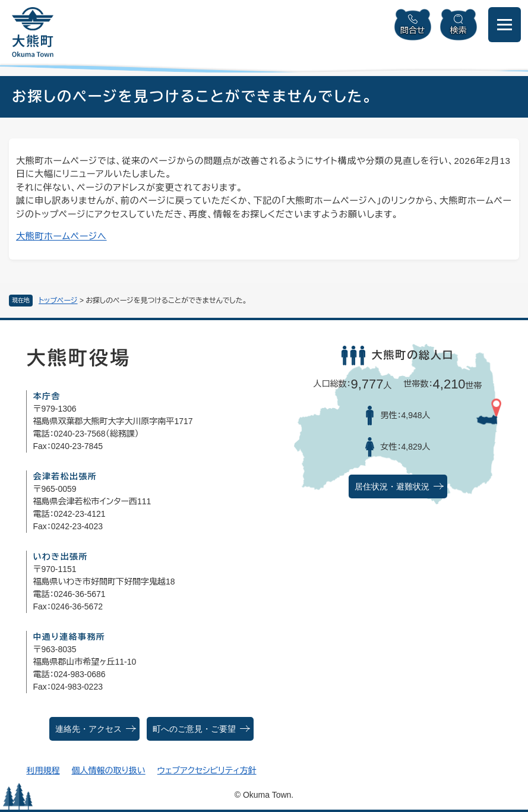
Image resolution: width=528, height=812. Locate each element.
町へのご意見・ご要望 (194, 729)
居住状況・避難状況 (392, 487)
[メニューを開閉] (505, 25)
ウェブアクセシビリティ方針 (207, 770)
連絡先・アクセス (88, 729)
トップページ (58, 301)
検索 (459, 30)
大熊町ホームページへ (61, 236)
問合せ (413, 30)
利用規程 (43, 770)
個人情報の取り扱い (108, 770)
